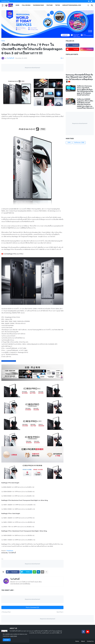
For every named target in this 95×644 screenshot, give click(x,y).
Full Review (79, 143)
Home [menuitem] (17, 5)
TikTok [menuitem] (58, 5)
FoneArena (10, 551)
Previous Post (6, 612)
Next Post (60, 612)
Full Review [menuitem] (26, 5)
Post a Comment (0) (32, 607)
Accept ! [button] (7, 640)
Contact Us (90, 641)
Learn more (13, 636)
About (83, 641)
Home (3, 41)
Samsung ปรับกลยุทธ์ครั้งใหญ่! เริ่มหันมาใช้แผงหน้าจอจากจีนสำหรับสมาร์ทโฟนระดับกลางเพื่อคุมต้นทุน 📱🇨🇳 (79, 78)
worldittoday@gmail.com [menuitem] (72, 5)
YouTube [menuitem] (49, 5)
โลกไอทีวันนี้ (15, 579)
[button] (88, 5)
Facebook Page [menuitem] (38, 5)
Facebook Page (5, 1)
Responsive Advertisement (32, 68)
